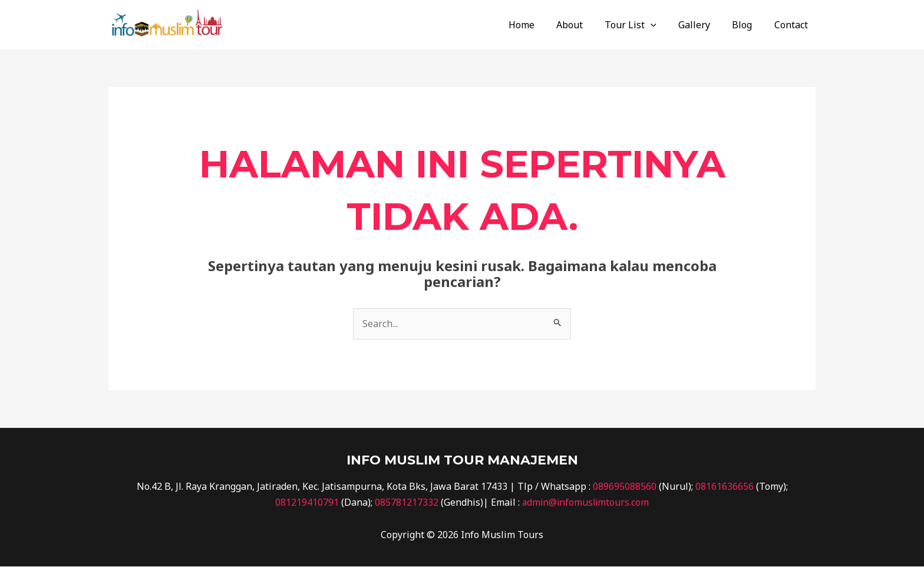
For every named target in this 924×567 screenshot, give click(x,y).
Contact (799, 25)
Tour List (648, 25)
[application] (668, 25)
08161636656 (725, 486)
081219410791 (306, 502)
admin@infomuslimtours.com (586, 502)
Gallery (708, 25)
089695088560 (625, 486)
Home (544, 25)
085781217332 (405, 502)
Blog (753, 25)
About (590, 25)
